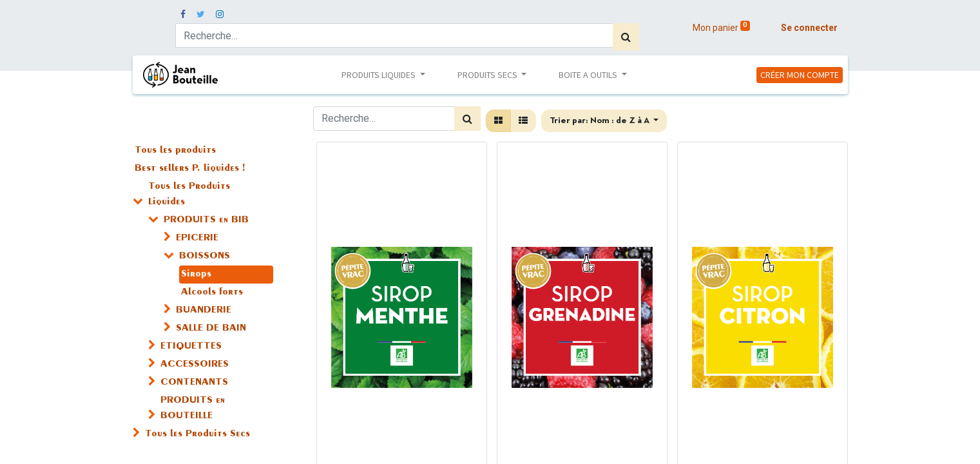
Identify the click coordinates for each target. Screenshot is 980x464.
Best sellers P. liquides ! (190, 169)
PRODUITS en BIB (206, 220)
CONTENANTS (194, 383)
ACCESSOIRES (195, 365)
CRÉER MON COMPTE (800, 75)
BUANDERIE (204, 311)
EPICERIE (197, 238)
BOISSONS (205, 256)
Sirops (196, 275)
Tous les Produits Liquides (189, 195)
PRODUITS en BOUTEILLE (193, 409)
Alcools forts (212, 293)
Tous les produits (175, 151)
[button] (604, 121)
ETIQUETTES (191, 347)
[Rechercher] (626, 37)
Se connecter (809, 28)
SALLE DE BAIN (211, 329)
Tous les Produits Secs (197, 434)
